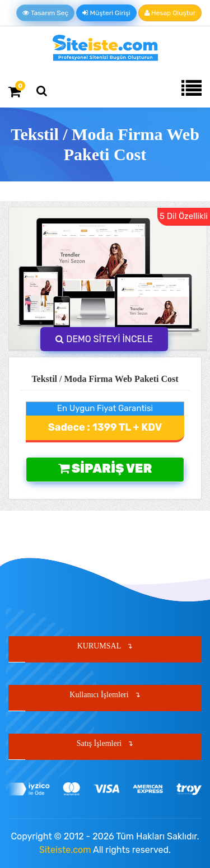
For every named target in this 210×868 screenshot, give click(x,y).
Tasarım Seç (45, 13)
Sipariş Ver (105, 468)
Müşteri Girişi (106, 13)
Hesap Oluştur (170, 13)
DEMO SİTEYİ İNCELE (104, 339)
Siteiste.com (65, 850)
